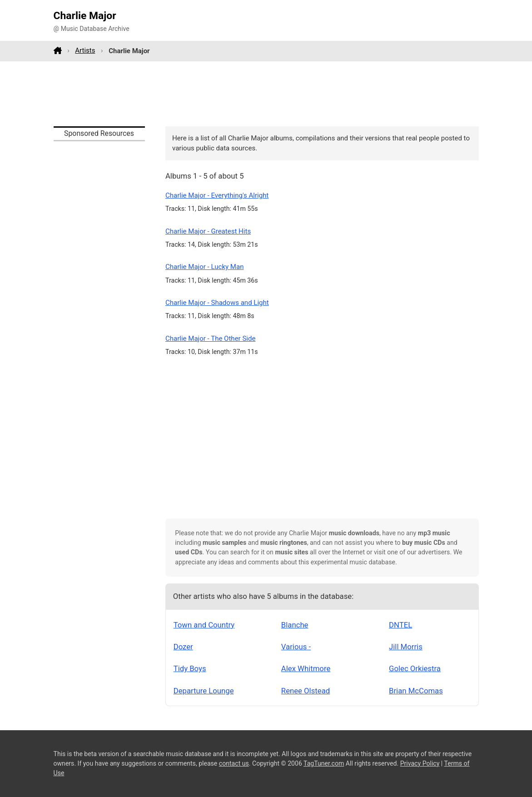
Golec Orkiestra (415, 668)
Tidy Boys (190, 668)
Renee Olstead (306, 691)
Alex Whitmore (306, 668)
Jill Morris (406, 647)
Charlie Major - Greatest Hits (208, 231)
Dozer (183, 647)
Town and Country (204, 625)
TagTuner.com (324, 763)
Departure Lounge (204, 691)
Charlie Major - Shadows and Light (217, 303)
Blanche (295, 625)
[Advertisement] (266, 94)
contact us (234, 763)
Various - (296, 647)
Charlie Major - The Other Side (211, 339)
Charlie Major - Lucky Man (205, 267)
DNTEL (400, 625)
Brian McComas (416, 691)
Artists (85, 50)
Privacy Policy (420, 763)
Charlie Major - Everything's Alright (217, 195)
